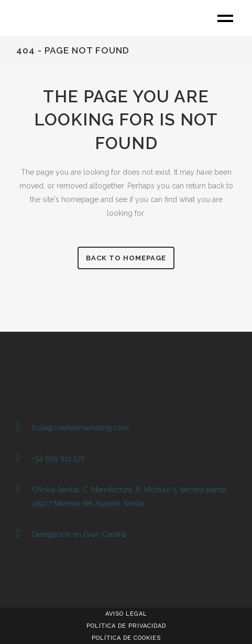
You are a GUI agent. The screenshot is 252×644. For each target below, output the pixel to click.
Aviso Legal (126, 614)
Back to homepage (126, 258)
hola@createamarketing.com (80, 428)
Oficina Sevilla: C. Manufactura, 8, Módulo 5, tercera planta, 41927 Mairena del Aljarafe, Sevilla (130, 497)
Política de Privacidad (126, 626)
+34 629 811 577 (58, 459)
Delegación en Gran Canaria (79, 534)
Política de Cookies (126, 638)
